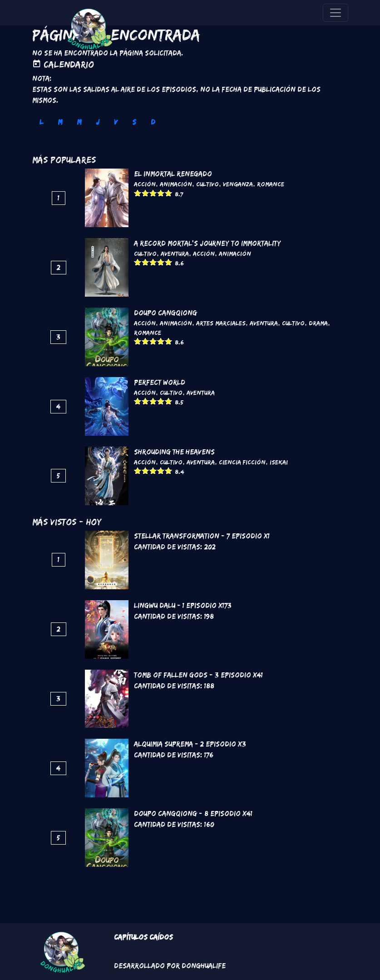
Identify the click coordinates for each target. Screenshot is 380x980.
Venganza (238, 184)
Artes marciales (221, 323)
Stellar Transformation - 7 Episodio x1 (202, 536)
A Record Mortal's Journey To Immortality (207, 243)
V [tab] (116, 122)
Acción (145, 184)
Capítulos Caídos (143, 937)
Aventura (175, 254)
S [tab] (134, 122)
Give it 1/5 (138, 193)
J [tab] (98, 122)
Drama (318, 323)
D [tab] (153, 122)
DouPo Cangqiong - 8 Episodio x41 (193, 813)
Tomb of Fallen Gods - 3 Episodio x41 (198, 675)
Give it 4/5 (161, 193)
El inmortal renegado (173, 174)
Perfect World (160, 382)
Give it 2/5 (146, 193)
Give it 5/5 (169, 193)
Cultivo (207, 184)
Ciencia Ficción (242, 462)
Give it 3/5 (153, 193)
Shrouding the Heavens (174, 452)
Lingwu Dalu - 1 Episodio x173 (183, 605)
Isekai (279, 462)
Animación (176, 184)
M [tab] (60, 122)
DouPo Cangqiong (165, 313)
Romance (271, 184)
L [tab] (41, 122)
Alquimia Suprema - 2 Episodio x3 (190, 744)
